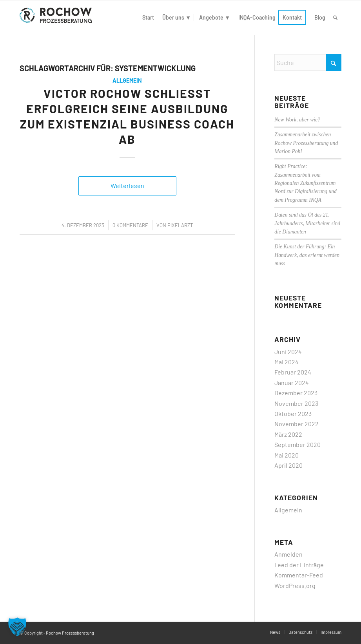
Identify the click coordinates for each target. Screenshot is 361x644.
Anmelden (288, 554)
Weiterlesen (127, 185)
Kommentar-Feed (299, 575)
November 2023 (296, 403)
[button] (17, 627)
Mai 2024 (287, 362)
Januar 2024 (292, 383)
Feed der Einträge (299, 565)
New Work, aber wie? (297, 120)
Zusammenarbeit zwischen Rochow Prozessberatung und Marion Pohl (306, 143)
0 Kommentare (130, 225)
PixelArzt (180, 225)
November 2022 (297, 424)
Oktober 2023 (293, 413)
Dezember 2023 (296, 393)
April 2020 (288, 465)
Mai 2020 (287, 455)
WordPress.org (295, 585)
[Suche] (335, 18)
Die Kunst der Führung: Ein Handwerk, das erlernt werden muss (307, 255)
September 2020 (298, 444)
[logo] (57, 18)
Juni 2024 (288, 352)
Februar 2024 (293, 372)
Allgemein (127, 80)
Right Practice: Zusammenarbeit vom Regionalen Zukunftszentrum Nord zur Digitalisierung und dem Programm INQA (306, 183)
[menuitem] (148, 18)
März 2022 (288, 434)
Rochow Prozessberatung (70, 633)
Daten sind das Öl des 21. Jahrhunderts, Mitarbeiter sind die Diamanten (307, 223)
